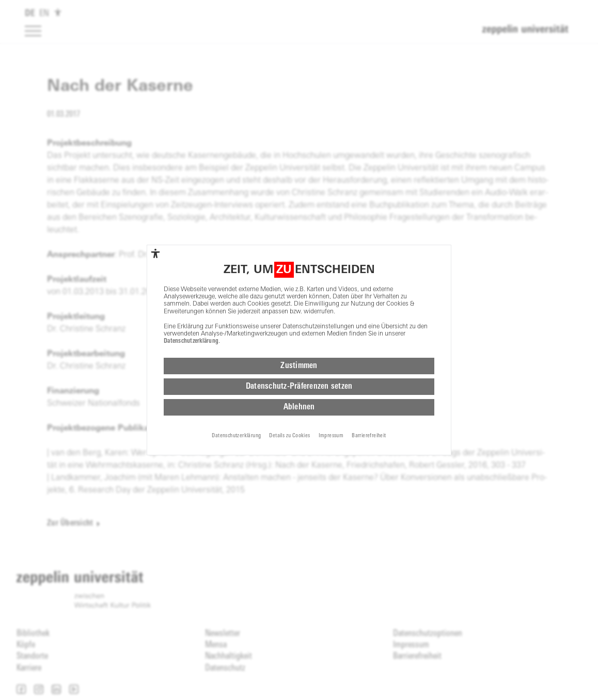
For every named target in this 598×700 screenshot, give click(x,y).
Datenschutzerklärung (191, 341)
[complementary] (155, 253)
